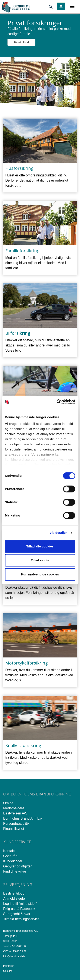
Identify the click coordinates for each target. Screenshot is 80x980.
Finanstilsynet (14, 829)
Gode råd (10, 856)
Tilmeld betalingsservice (21, 919)
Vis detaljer (58, 533)
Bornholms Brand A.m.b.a (23, 818)
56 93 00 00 (19, 946)
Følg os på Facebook (19, 909)
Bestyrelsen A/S (15, 813)
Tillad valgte (40, 560)
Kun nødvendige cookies (40, 574)
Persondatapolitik (16, 824)
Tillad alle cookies (40, 546)
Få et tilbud (21, 42)
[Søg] (52, 8)
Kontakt (9, 851)
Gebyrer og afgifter (17, 866)
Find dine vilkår (15, 871)
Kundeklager (13, 861)
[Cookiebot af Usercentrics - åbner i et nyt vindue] (57, 402)
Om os (8, 803)
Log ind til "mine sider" (20, 904)
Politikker (8, 966)
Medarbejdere (14, 808)
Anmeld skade (14, 899)
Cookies (8, 971)
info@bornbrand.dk (14, 957)
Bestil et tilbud (14, 893)
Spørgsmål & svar (17, 914)
